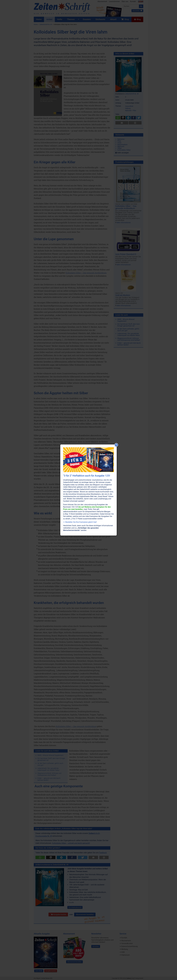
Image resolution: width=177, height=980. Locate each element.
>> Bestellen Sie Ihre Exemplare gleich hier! (80, 522)
